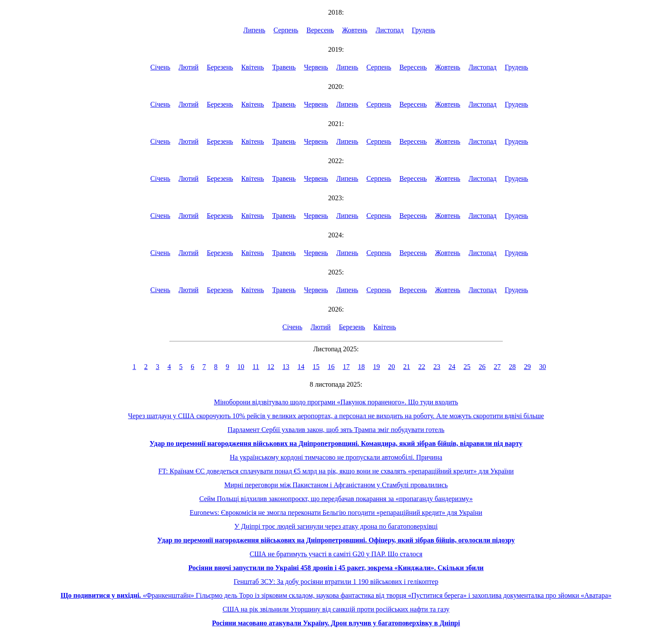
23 (437, 367)
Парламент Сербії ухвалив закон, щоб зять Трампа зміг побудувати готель (336, 430)
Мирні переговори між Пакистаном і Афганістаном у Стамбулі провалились (336, 485)
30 (543, 367)
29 (528, 367)
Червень (316, 67)
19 (377, 367)
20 (392, 367)
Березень (220, 67)
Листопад (390, 30)
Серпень (286, 30)
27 (497, 367)
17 (346, 367)
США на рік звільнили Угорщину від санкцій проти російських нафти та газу (336, 609)
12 (271, 367)
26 (482, 367)
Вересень (320, 30)
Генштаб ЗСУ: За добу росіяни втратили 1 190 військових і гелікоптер (336, 582)
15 (316, 367)
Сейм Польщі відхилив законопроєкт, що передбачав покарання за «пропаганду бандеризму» (336, 499)
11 (256, 367)
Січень (160, 67)
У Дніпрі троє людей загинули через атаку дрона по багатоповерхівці (336, 526)
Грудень (424, 30)
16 (331, 367)
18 (361, 367)
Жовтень (355, 30)
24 (452, 367)
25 (467, 367)
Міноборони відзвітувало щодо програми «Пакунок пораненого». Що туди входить (336, 402)
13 (286, 367)
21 (407, 367)
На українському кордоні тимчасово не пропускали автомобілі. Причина (336, 457)
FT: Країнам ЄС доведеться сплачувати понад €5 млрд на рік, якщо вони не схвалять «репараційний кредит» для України (336, 471)
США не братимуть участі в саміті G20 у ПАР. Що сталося (336, 554)
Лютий (189, 67)
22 (422, 367)
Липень (254, 30)
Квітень (253, 67)
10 (241, 367)
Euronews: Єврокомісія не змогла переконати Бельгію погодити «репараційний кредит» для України (336, 512)
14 (301, 367)
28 (512, 367)
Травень (284, 67)
